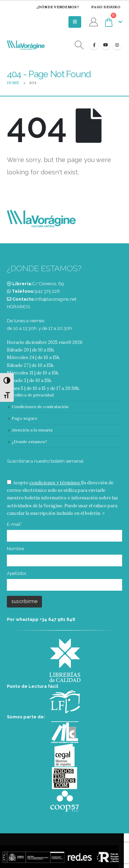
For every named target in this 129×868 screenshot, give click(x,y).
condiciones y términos (55, 483)
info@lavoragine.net (56, 299)
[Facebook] (94, 45)
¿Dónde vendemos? (53, 7)
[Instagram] (117, 45)
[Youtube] (106, 45)
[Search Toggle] (79, 45)
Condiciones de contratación (40, 407)
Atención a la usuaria (32, 430)
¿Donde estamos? (29, 442)
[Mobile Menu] (75, 22)
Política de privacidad (33, 395)
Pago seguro (101, 7)
